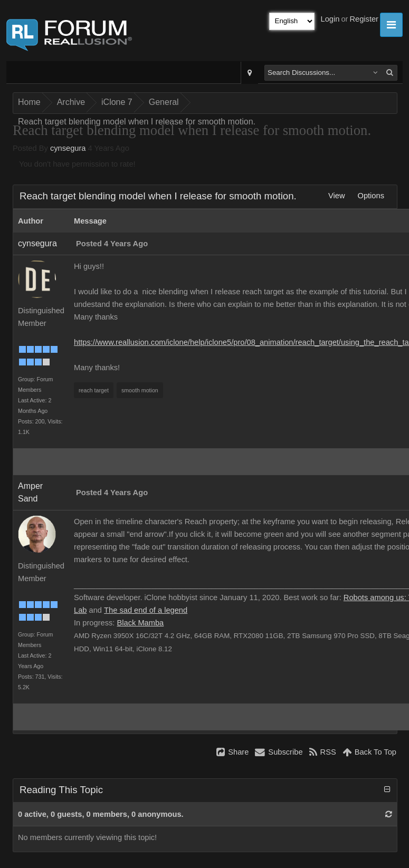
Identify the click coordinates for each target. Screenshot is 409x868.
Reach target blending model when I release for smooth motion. (137, 122)
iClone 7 (117, 102)
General (164, 102)
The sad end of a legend (146, 610)
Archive (71, 102)
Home (29, 102)
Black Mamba (140, 623)
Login (330, 19)
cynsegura (68, 148)
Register (364, 19)
